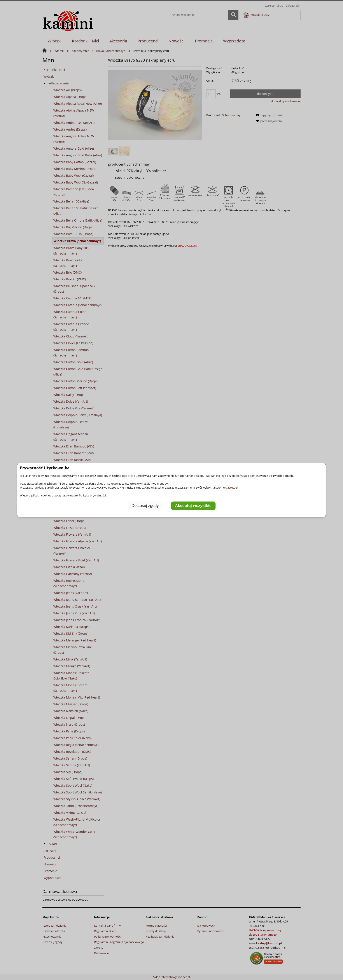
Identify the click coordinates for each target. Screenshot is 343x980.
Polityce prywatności (92, 495)
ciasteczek (232, 487)
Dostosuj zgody (145, 506)
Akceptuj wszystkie (193, 506)
